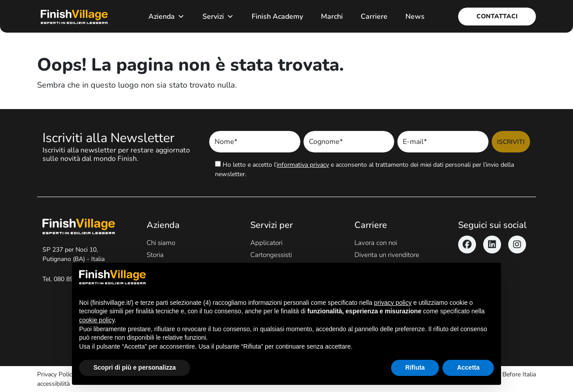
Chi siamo (161, 243)
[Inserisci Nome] (255, 142)
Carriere (374, 17)
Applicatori (266, 243)
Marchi (332, 17)
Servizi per (272, 225)
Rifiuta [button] (415, 367)
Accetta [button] (468, 367)
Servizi (218, 17)
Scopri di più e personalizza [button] (135, 367)
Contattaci (497, 16)
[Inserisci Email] (443, 142)
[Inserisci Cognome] (349, 142)
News (415, 17)
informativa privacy (303, 165)
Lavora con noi (376, 243)
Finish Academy (277, 17)
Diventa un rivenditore (387, 255)
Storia (155, 255)
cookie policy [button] (97, 320)
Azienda (166, 17)
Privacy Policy (56, 374)
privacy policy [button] (393, 303)
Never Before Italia (510, 374)
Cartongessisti (271, 255)
